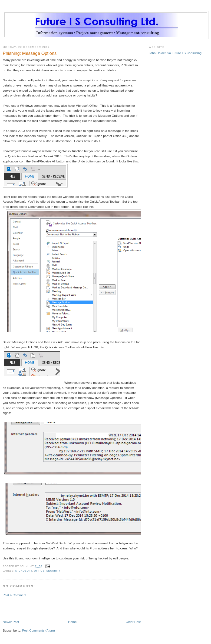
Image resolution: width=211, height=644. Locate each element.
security (53, 571)
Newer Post (11, 622)
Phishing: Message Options (30, 53)
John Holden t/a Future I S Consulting (175, 53)
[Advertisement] (34, 608)
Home (72, 622)
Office (39, 571)
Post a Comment (14, 595)
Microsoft (24, 571)
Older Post (133, 622)
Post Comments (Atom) (38, 630)
